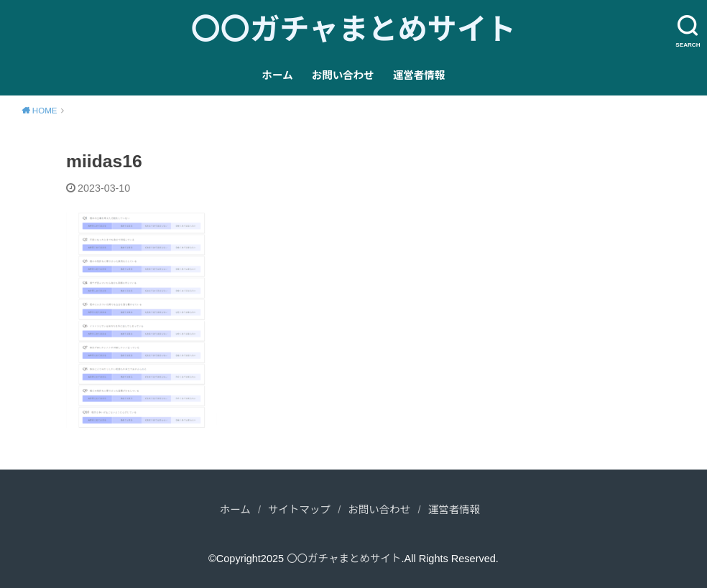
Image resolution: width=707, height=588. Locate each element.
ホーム (278, 75)
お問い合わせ (343, 75)
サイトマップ (299, 510)
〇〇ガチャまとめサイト (354, 29)
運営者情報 (419, 75)
